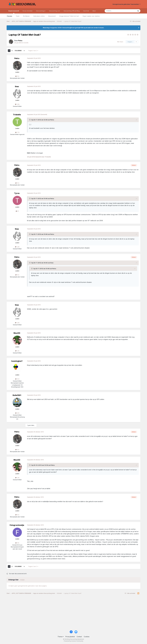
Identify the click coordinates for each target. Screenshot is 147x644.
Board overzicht (14, 12)
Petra (17, 58)
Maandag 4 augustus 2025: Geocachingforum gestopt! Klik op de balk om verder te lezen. (73, 28)
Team (18, 16)
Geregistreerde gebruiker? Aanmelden (126, 4)
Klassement (52, 16)
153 (17, 76)
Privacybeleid (70, 637)
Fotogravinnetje (17, 525)
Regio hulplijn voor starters (91, 16)
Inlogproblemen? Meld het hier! (69, 16)
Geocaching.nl (41, 11)
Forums (10, 16)
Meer (94, 11)
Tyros (17, 193)
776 (17, 132)
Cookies (87, 637)
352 (17, 379)
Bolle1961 (17, 395)
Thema (61, 637)
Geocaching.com (54, 11)
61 (17, 211)
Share (120, 42)
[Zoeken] (114, 11)
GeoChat (86, 11)
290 (17, 413)
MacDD (17, 333)
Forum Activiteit (28, 11)
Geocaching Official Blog (72, 11)
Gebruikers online (39, 16)
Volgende (18, 51)
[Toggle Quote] (30, 120)
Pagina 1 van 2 (33, 51)
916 (17, 543)
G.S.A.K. (26, 43)
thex (17, 86)
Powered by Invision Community (73, 641)
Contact (79, 637)
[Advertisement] (68, 613)
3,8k (17, 104)
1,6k (17, 351)
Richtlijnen (26, 16)
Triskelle (17, 115)
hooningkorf (17, 361)
